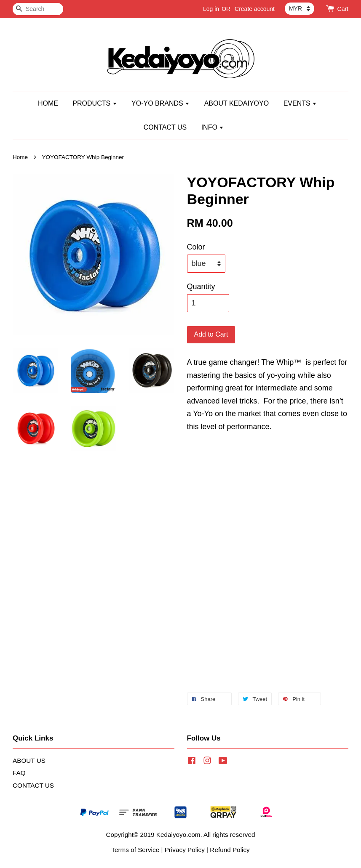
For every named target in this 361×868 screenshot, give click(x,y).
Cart (343, 9)
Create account (255, 9)
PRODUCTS (95, 103)
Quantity (201, 287)
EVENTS (300, 103)
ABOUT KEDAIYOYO (237, 103)
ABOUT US (29, 760)
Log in (211, 9)
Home (20, 157)
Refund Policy (230, 850)
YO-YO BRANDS (160, 103)
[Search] (38, 9)
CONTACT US (165, 127)
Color (196, 247)
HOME (48, 103)
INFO (213, 127)
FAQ (19, 773)
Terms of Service (135, 850)
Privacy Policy (185, 850)
